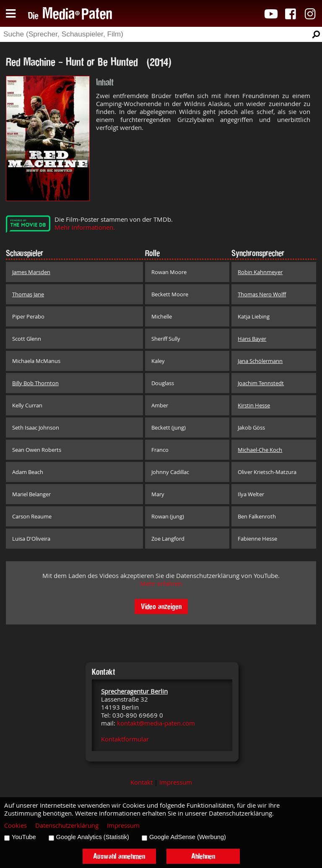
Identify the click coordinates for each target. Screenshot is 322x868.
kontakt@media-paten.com (156, 723)
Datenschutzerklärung (67, 825)
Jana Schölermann (260, 361)
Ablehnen (203, 856)
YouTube (24, 837)
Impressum (176, 782)
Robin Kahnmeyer (260, 272)
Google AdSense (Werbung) (188, 837)
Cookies (16, 825)
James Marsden (31, 272)
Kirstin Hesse (254, 405)
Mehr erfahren (161, 584)
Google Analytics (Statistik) (93, 837)
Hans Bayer (252, 339)
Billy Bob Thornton (35, 383)
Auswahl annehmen (119, 856)
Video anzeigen (161, 606)
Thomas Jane (28, 294)
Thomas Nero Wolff (262, 294)
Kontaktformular (125, 739)
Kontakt (142, 782)
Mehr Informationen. (85, 227)
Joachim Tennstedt (261, 383)
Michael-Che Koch (260, 450)
